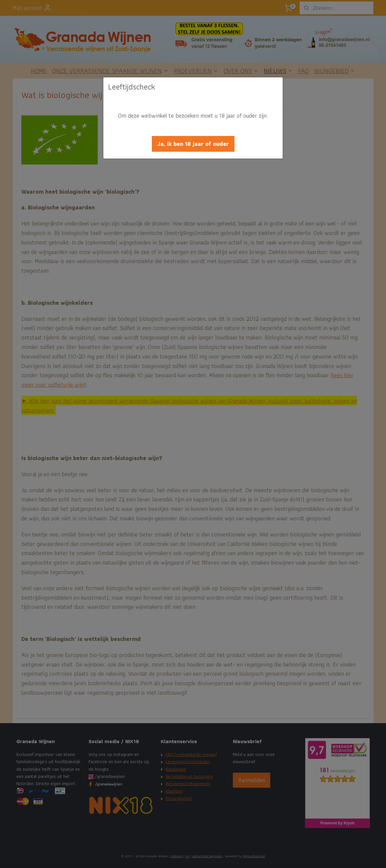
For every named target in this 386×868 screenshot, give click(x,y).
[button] (193, 144)
